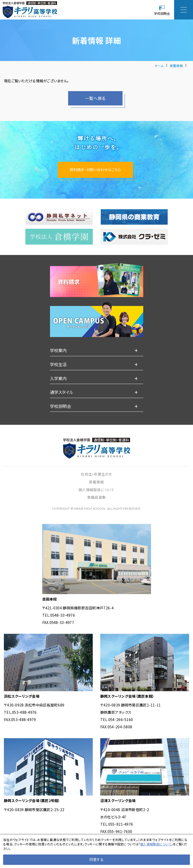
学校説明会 (60, 419)
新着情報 (176, 66)
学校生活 (58, 377)
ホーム (159, 66)
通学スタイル (62, 405)
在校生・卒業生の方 (96, 487)
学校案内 (58, 363)
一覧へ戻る (95, 98)
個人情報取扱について (96, 502)
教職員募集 (96, 510)
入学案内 (58, 391)
